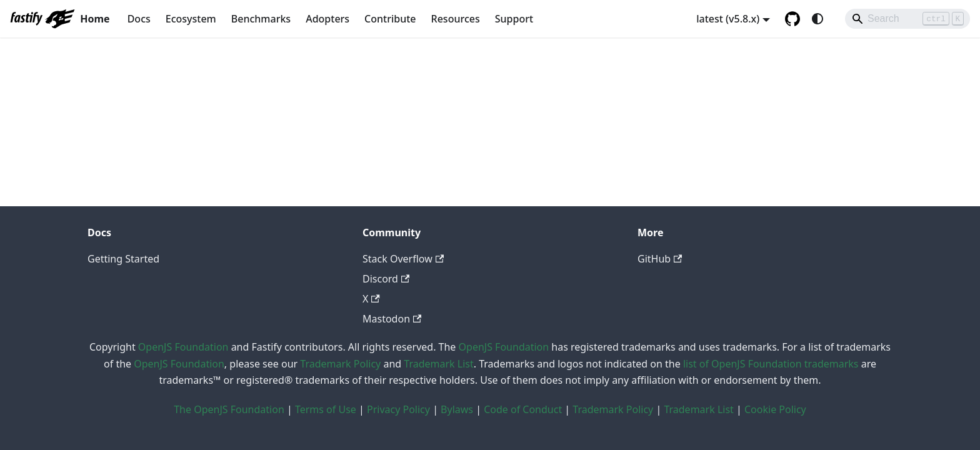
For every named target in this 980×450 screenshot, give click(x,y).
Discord (386, 279)
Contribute (390, 19)
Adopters (327, 19)
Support (514, 19)
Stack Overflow (403, 259)
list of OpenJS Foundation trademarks (771, 364)
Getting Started (123, 259)
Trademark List (438, 364)
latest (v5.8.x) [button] (728, 19)
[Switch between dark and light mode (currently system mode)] (817, 19)
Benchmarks (261, 19)
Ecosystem (191, 19)
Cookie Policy (775, 409)
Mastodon (392, 319)
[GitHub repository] (792, 19)
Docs (139, 19)
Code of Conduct (523, 409)
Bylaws (457, 409)
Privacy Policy (398, 409)
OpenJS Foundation (183, 347)
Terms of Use (326, 409)
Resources (456, 19)
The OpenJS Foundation (229, 409)
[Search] (907, 19)
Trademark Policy (340, 364)
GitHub (660, 259)
